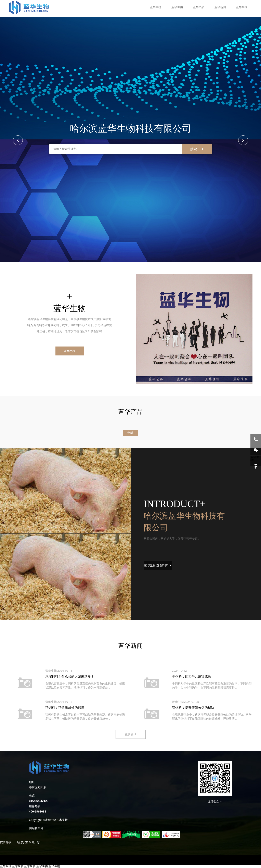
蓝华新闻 (220, 7)
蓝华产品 (199, 7)
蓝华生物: (158, 565)
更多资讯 (131, 734)
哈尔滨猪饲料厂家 (29, 842)
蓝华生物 (156, 7)
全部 (130, 433)
